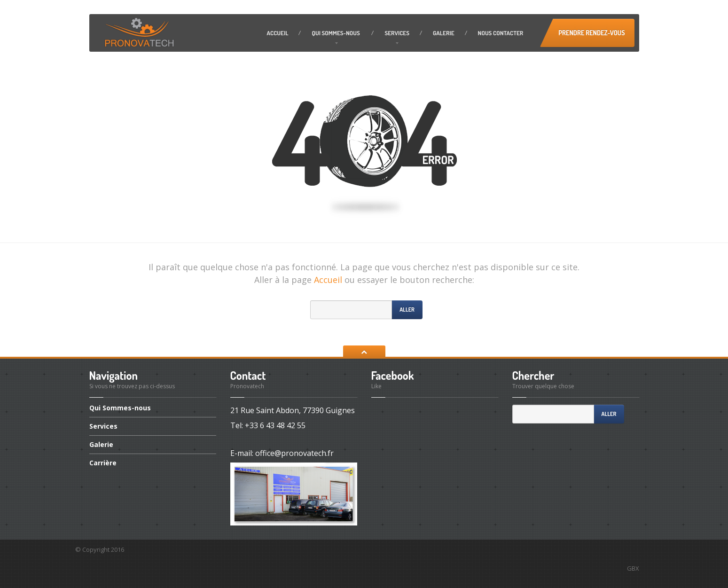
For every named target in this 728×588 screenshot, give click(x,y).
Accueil (278, 33)
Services (397, 33)
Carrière (103, 463)
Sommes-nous (336, 33)
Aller (407, 310)
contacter (501, 33)
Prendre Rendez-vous (591, 33)
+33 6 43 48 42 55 (275, 425)
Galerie (444, 33)
